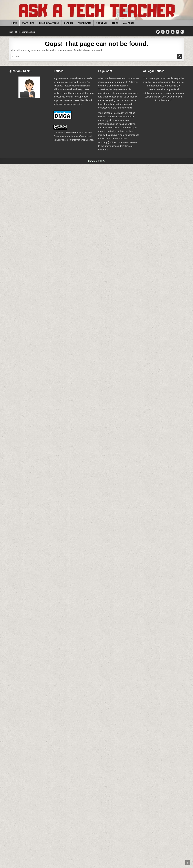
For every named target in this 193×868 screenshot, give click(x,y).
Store (115, 23)
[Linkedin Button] (173, 32)
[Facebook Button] (163, 32)
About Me (101, 23)
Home (14, 23)
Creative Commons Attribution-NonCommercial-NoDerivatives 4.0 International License (73, 136)
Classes (69, 23)
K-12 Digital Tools (49, 23)
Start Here (28, 23)
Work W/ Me (85, 23)
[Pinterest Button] (168, 32)
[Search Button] (182, 32)
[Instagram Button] (178, 32)
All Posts (129, 23)
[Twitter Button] (158, 32)
